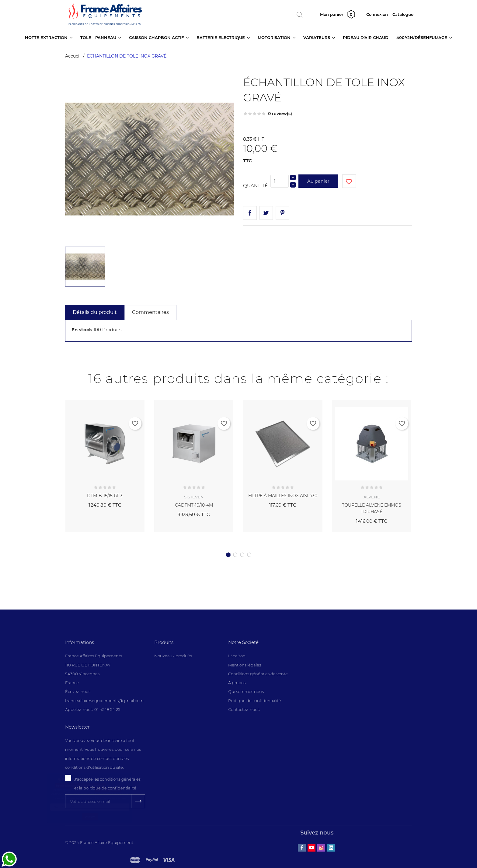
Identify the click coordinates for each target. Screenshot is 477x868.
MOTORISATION (275, 37)
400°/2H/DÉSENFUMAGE (422, 37)
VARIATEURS (317, 37)
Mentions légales (245, 665)
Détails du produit (95, 312)
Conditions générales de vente (258, 674)
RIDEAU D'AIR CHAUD (366, 37)
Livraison (237, 656)
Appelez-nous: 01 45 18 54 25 (93, 709)
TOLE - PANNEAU (99, 37)
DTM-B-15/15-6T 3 (105, 496)
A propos (237, 683)
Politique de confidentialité (255, 701)
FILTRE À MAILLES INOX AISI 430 (283, 496)
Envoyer (90, 850)
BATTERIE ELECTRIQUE (221, 37)
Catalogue (403, 14)
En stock (82, 330)
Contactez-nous (244, 709)
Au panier (318, 181)
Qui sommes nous (246, 691)
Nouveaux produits (173, 656)
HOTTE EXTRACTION (47, 37)
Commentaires (150, 312)
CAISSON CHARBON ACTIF (157, 37)
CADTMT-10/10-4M (194, 505)
